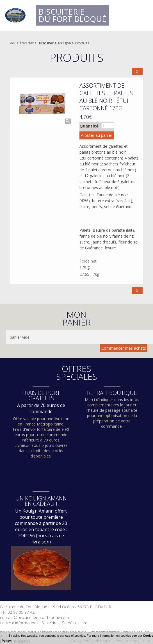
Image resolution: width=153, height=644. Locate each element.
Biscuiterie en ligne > (57, 43)
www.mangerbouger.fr (104, 632)
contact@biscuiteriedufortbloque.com (35, 617)
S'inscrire (50, 623)
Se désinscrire (75, 623)
